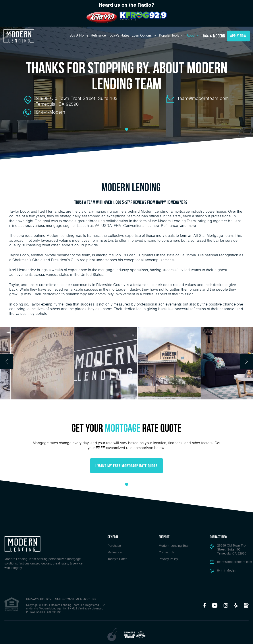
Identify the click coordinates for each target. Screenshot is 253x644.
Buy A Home (79, 36)
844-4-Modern (214, 36)
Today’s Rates (119, 36)
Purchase (114, 546)
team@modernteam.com (203, 98)
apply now (238, 36)
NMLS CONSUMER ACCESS (75, 599)
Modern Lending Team (175, 546)
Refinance (98, 36)
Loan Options (142, 36)
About (191, 36)
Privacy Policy (168, 559)
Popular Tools (170, 36)
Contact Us (166, 553)
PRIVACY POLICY (39, 599)
